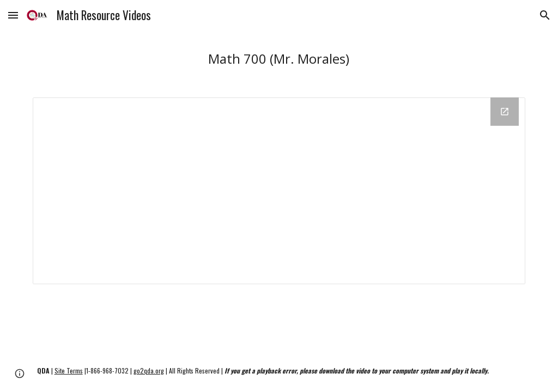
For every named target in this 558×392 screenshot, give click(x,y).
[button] (13, 15)
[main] (279, 59)
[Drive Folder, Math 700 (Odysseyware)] (279, 191)
